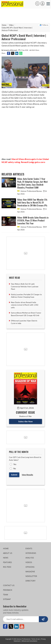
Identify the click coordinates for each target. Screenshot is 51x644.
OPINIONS (30, 567)
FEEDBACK (8, 590)
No (15, 468)
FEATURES (7, 562)
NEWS (6, 558)
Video (11, 25)
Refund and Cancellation (30, 641)
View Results (27, 475)
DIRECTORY (30, 581)
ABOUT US (8, 553)
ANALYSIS (30, 558)
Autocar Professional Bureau (30, 191)
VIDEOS (29, 562)
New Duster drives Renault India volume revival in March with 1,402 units (25, 305)
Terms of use (36, 639)
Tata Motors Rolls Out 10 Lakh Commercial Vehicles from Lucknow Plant (25, 287)
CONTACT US (9, 585)
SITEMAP (7, 599)
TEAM (5, 595)
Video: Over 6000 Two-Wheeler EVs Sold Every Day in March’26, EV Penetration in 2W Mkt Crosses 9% (32, 203)
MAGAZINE (30, 572)
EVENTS (29, 548)
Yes (15, 464)
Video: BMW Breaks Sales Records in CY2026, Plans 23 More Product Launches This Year (33, 221)
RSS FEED (7, 567)
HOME (6, 548)
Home (4, 25)
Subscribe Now (26, 421)
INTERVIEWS (31, 553)
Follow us (44, 25)
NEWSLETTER (31, 576)
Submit (14, 475)
